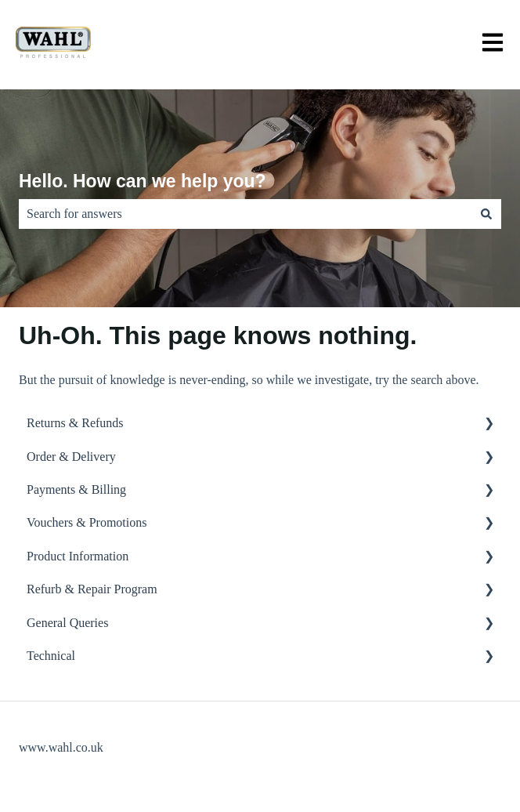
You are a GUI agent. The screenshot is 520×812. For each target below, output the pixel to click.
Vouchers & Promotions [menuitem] (87, 522)
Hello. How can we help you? (143, 181)
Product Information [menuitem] (78, 556)
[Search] (486, 214)
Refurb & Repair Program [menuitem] (92, 589)
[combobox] (245, 214)
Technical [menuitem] (51, 656)
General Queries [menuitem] (67, 623)
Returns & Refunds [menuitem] (75, 423)
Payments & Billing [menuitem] (76, 489)
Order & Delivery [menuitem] (71, 457)
